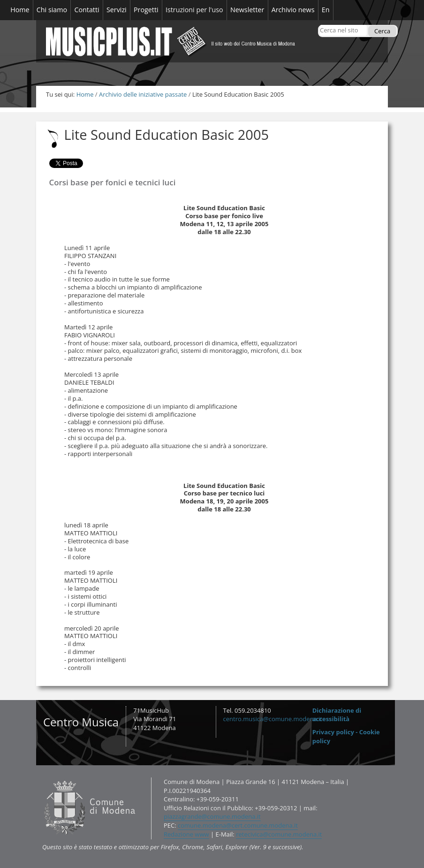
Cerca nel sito (320, 25)
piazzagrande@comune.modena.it (212, 816)
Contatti (42, 777)
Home (85, 94)
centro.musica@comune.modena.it (273, 719)
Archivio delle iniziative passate (143, 94)
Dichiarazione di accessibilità (337, 715)
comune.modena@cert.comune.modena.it (238, 825)
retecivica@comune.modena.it (279, 834)
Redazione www (186, 834)
